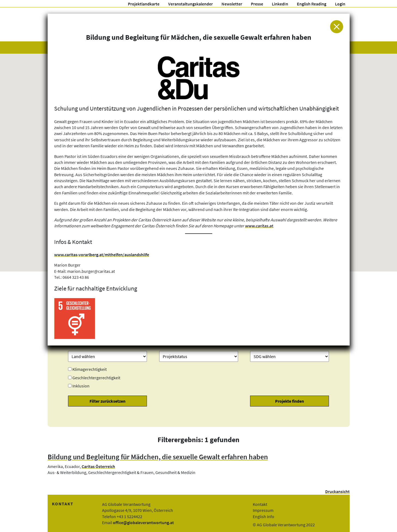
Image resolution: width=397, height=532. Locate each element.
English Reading (312, 4)
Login (340, 4)
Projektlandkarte (144, 4)
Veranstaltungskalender (190, 4)
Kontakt (260, 504)
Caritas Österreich (98, 466)
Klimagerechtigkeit (90, 369)
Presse (257, 4)
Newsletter (232, 4)
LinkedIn (280, 4)
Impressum (263, 510)
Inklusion (81, 386)
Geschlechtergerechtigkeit (96, 378)
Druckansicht (337, 491)
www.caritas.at (259, 226)
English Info (264, 516)
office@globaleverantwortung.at (143, 522)
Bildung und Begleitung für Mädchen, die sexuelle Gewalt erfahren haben (158, 457)
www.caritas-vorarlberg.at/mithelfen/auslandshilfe (102, 255)
